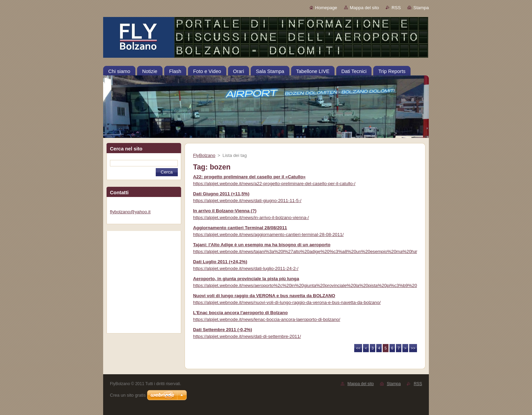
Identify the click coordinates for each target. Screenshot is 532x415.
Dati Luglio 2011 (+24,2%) (220, 262)
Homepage (326, 8)
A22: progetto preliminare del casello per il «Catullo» (249, 177)
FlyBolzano (204, 155)
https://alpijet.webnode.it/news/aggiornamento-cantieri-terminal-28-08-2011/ (268, 234)
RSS (396, 8)
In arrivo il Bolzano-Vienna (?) (225, 211)
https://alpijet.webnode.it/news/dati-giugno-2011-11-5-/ (247, 201)
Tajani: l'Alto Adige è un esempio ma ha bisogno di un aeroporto (262, 245)
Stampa (421, 8)
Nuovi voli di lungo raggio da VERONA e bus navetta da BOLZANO (264, 296)
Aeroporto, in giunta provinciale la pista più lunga (246, 279)
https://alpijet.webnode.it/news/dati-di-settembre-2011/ (247, 336)
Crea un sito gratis (128, 395)
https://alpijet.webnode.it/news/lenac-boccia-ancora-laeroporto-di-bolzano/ (267, 319)
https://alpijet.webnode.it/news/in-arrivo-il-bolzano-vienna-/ (251, 218)
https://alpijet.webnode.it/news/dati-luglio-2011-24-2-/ (246, 268)
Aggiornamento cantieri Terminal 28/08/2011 (240, 228)
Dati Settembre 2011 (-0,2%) (223, 330)
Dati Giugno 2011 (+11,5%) (221, 194)
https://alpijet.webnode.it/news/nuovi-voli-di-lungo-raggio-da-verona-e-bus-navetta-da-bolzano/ (287, 302)
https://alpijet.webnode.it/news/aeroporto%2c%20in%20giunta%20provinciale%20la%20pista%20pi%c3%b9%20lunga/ (311, 285)
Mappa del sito (364, 8)
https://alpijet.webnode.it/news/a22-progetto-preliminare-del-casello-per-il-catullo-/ (274, 184)
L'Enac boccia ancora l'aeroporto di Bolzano (240, 313)
